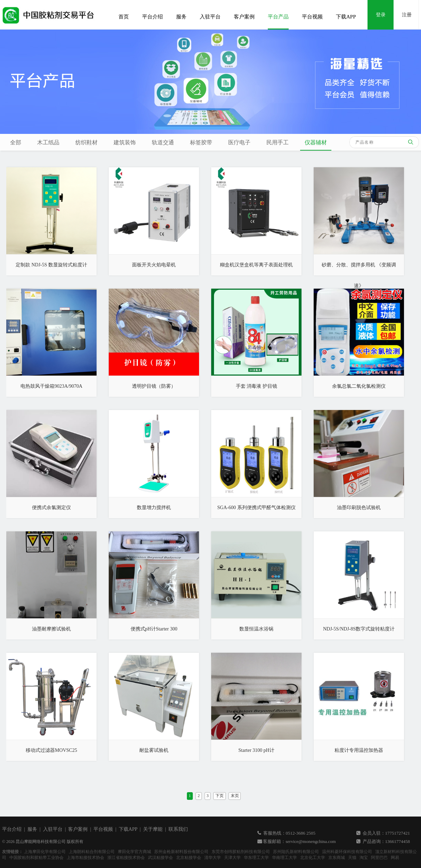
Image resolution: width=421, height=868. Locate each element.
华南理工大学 (284, 858)
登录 (381, 15)
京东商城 (337, 858)
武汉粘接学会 (160, 858)
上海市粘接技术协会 (85, 858)
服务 (181, 17)
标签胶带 (201, 142)
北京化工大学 (313, 858)
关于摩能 (153, 829)
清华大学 (213, 858)
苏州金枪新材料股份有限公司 (181, 852)
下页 (220, 796)
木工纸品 (48, 142)
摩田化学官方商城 (134, 852)
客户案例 (244, 17)
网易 (395, 858)
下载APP (346, 17)
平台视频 (312, 17)
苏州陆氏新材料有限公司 (296, 852)
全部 (16, 142)
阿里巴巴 (379, 858)
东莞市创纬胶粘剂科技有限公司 (241, 852)
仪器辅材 (316, 142)
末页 (235, 796)
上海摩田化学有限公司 (45, 852)
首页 (124, 17)
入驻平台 (210, 17)
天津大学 (232, 858)
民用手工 (278, 142)
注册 (407, 15)
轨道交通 (163, 142)
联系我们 (178, 829)
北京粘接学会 (189, 858)
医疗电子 (239, 142)
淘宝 (364, 858)
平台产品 (278, 17)
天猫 (352, 858)
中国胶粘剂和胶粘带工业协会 (36, 858)
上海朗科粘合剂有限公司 (92, 852)
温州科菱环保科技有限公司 (347, 852)
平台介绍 (152, 17)
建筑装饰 (125, 142)
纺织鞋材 (86, 142)
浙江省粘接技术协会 (126, 858)
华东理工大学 (256, 858)
